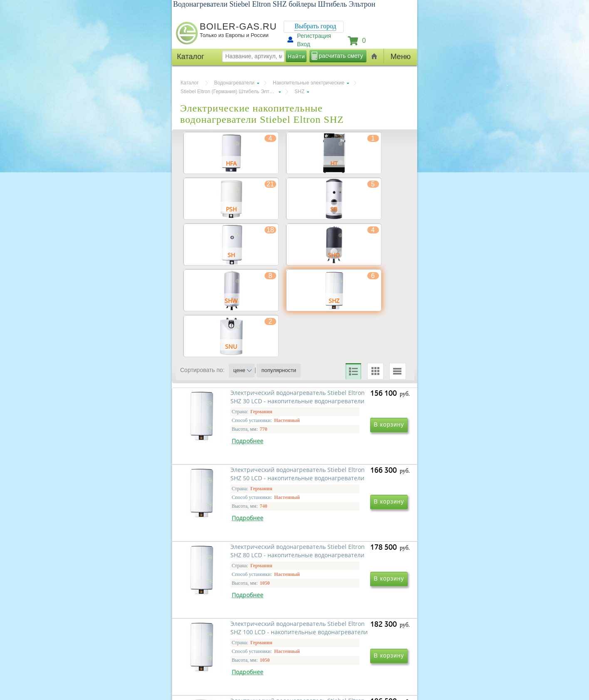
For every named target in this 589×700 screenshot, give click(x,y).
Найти (297, 56)
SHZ (299, 92)
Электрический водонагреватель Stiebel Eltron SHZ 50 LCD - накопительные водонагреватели (343, 490)
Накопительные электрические (309, 83)
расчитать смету (341, 56)
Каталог (190, 83)
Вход (304, 44)
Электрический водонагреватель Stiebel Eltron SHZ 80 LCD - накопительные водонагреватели (230, 610)
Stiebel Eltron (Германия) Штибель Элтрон (229, 92)
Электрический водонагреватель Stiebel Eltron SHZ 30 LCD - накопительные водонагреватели (230, 490)
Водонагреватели (234, 83)
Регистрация (314, 36)
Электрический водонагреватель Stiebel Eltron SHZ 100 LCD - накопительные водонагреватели (343, 610)
